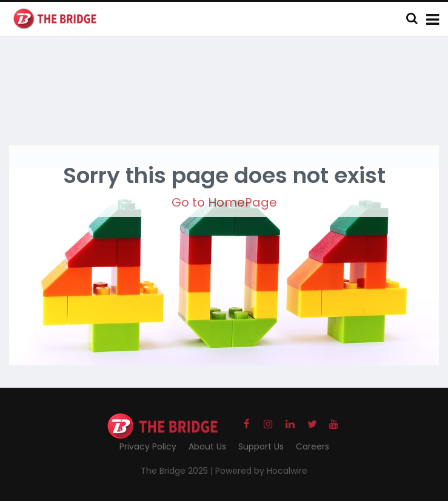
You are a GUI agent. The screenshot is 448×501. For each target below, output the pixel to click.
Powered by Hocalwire (261, 471)
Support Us (261, 446)
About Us (207, 446)
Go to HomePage (224, 202)
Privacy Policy (148, 446)
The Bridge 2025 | (178, 471)
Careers (313, 446)
